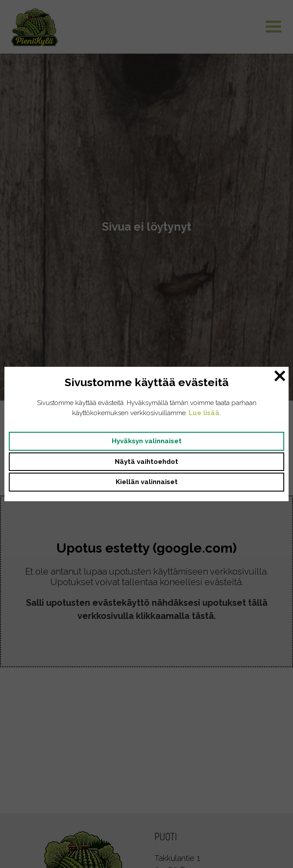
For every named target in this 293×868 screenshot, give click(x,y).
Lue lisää (204, 413)
